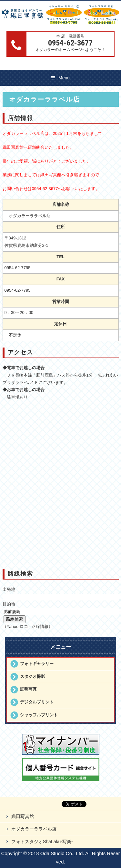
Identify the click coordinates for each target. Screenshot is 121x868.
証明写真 (28, 689)
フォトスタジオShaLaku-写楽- (42, 842)
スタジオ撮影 (33, 676)
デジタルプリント (37, 702)
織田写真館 (23, 816)
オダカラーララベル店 (34, 829)
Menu (64, 78)
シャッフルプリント (39, 715)
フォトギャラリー (37, 664)
